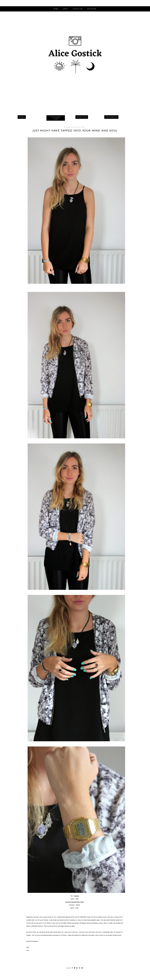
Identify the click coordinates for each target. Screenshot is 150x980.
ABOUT (65, 9)
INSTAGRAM (92, 9)
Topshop (76, 896)
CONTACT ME (78, 9)
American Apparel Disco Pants (74, 902)
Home (56, 9)
